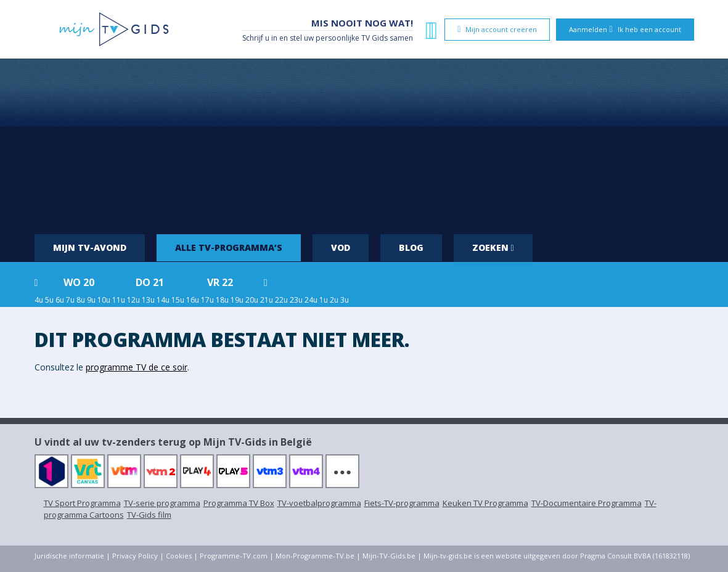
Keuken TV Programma (485, 503)
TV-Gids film (149, 515)
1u (324, 300)
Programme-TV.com (234, 556)
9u (91, 300)
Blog (411, 247)
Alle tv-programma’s (229, 247)
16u (193, 300)
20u (252, 300)
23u (296, 300)
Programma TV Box (239, 503)
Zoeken (493, 247)
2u (334, 300)
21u (267, 300)
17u (207, 300)
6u (60, 300)
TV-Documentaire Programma (587, 503)
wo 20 (79, 282)
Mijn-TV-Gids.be (389, 556)
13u (148, 300)
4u (39, 300)
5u (49, 300)
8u (81, 300)
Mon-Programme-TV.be (315, 556)
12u (133, 300)
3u (345, 300)
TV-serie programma (162, 503)
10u (104, 300)
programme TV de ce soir (137, 367)
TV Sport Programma (82, 503)
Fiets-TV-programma (402, 503)
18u (222, 300)
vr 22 (220, 282)
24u (311, 300)
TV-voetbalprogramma (319, 503)
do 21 (150, 282)
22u (281, 300)
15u (178, 300)
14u (163, 300)
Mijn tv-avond (90, 247)
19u (237, 300)
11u (119, 300)
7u (70, 300)
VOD (341, 247)
